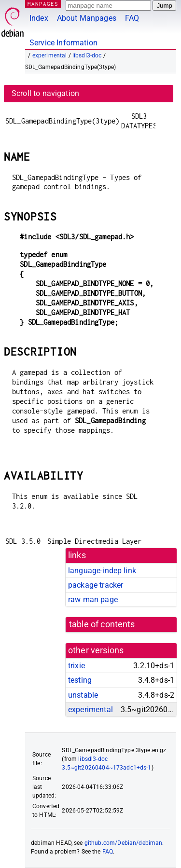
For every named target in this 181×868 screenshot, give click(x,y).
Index (39, 18)
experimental (50, 55)
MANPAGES (43, 4)
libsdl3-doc (87, 55)
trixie (77, 666)
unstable (83, 695)
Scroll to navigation (45, 93)
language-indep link (102, 571)
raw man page (93, 599)
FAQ (132, 18)
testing (80, 680)
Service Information (63, 43)
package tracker (96, 585)
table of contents (102, 624)
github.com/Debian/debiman (124, 843)
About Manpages (87, 18)
